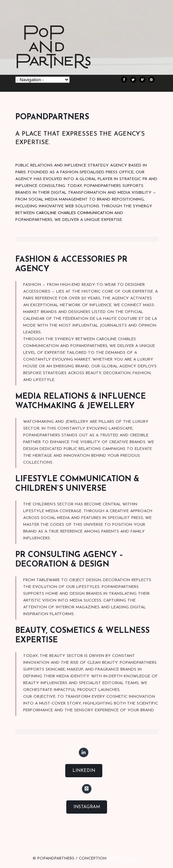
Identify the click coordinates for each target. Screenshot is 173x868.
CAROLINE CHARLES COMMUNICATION (74, 213)
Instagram (87, 807)
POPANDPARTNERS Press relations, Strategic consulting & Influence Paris (66, 58)
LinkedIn (84, 771)
